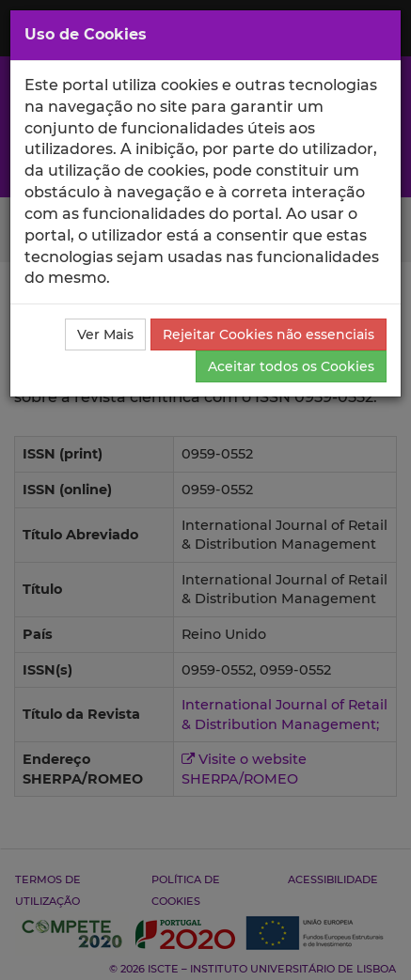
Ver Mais (105, 334)
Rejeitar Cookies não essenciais (269, 334)
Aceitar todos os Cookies (291, 366)
